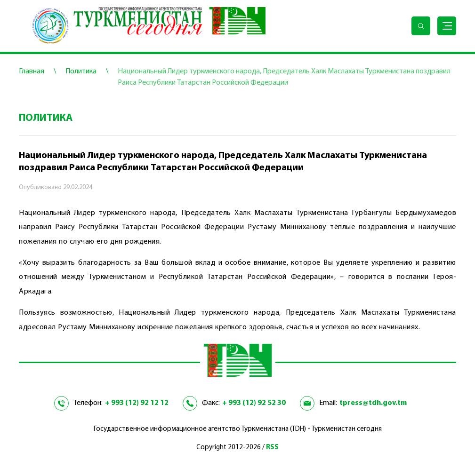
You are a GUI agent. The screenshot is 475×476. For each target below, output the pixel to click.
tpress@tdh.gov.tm (373, 403)
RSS (272, 448)
